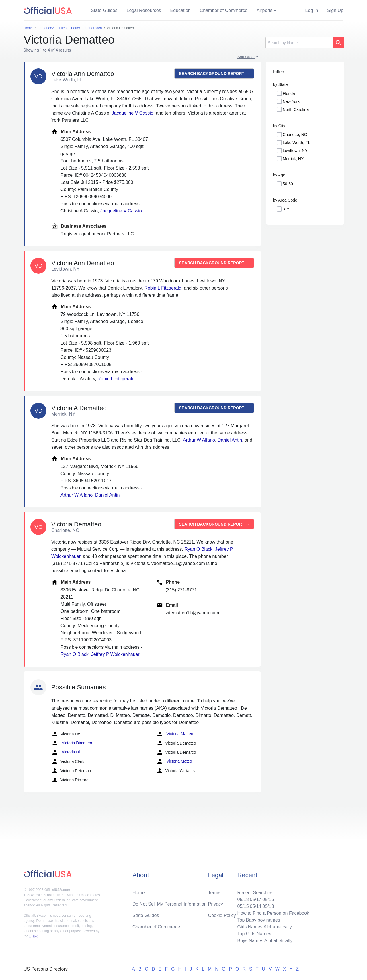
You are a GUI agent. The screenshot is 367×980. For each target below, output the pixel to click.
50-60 (288, 184)
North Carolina (296, 109)
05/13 (268, 906)
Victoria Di (66, 752)
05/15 (243, 906)
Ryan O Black (198, 549)
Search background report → (214, 74)
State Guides (104, 10)
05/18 (243, 899)
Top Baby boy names (258, 920)
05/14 (255, 906)
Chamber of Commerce (224, 10)
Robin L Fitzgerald (163, 288)
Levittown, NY (295, 151)
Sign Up (335, 10)
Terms (214, 893)
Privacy (216, 904)
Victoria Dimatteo (72, 743)
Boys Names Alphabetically (265, 941)
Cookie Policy (222, 915)
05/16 (268, 899)
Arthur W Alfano (199, 440)
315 (286, 209)
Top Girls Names (254, 934)
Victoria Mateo (174, 761)
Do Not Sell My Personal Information (170, 904)
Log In (312, 10)
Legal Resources (144, 10)
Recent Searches (255, 893)
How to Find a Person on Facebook (273, 913)
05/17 (255, 899)
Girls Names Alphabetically (264, 927)
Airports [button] (264, 10)
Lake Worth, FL (296, 143)
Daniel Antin (230, 440)
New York (291, 101)
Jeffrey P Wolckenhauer (115, 654)
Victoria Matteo (175, 734)
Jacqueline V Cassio (133, 113)
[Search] (299, 43)
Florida (289, 93)
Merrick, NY (293, 159)
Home (139, 893)
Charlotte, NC (295, 135)
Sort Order (246, 57)
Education (180, 10)
